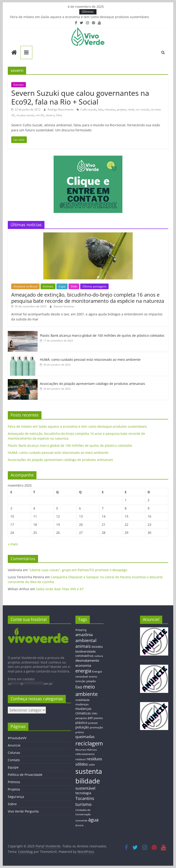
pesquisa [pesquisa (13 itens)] (81, 718)
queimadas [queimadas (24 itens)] (85, 737)
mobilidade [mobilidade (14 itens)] (82, 700)
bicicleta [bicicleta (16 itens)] (97, 647)
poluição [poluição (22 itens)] (82, 727)
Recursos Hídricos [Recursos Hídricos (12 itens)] (86, 750)
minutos (110, 109)
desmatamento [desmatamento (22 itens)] (87, 660)
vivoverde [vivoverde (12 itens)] (81, 820)
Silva (59, 115)
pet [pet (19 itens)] (90, 718)
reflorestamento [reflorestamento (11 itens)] (85, 754)
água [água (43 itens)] (93, 820)
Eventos (19, 85)
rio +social (142, 109)
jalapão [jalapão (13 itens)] (91, 681)
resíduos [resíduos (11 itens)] (81, 759)
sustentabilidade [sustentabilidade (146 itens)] (89, 776)
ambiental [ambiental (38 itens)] (86, 640)
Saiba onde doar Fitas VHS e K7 (60, 589)
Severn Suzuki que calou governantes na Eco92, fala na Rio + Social (80, 97)
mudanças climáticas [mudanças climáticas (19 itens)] (83, 711)
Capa (62, 286)
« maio (13, 544)
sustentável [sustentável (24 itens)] (85, 788)
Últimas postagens (94, 286)
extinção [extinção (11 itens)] (80, 681)
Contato (14, 760)
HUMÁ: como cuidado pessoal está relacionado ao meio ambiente (90, 360)
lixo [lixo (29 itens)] (79, 687)
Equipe (13, 767)
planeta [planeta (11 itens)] (98, 718)
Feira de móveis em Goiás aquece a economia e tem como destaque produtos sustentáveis (80, 17)
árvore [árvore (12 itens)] (79, 825)
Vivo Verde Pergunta (23, 811)
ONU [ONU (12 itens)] (95, 713)
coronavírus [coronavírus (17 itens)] (84, 656)
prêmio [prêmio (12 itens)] (80, 732)
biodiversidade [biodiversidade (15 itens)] (85, 651)
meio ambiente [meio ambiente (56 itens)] (87, 690)
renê (131, 109)
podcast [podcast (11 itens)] (93, 723)
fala (100, 109)
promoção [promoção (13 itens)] (96, 727)
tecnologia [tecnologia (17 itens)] (83, 793)
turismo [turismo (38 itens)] (83, 804)
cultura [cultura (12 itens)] (99, 656)
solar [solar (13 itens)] (92, 764)
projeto (121, 109)
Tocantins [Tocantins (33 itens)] (85, 798)
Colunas (14, 753)
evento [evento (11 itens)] (93, 677)
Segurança (16, 797)
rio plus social (25, 115)
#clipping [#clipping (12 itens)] (81, 630)
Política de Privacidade (25, 775)
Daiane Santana (64, 306)
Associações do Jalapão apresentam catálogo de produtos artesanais (92, 384)
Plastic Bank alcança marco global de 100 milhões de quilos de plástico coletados (102, 335)
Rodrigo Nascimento (61, 109)
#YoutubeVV (17, 738)
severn (50, 115)
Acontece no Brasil (25, 286)
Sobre (12, 804)
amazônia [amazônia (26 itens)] (84, 635)
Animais (48, 286)
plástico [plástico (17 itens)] (81, 723)
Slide (74, 286)
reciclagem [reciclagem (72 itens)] (89, 743)
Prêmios (14, 782)
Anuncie (14, 745)
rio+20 (40, 115)
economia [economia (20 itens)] (83, 665)
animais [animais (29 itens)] (83, 646)
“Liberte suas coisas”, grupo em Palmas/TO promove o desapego (78, 570)
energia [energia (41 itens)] (83, 671)
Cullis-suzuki (88, 109)
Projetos (14, 789)
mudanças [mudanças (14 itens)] (82, 704)
